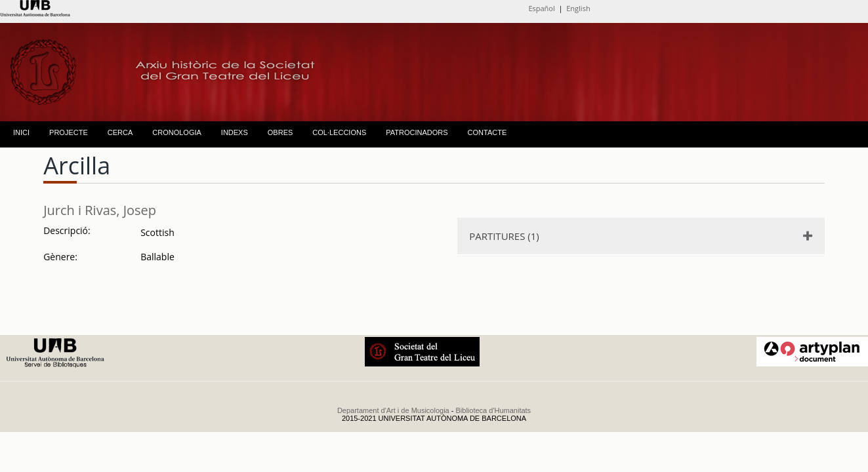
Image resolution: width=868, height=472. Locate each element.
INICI (21, 132)
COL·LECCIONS (339, 132)
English (578, 8)
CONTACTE (487, 132)
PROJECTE (69, 132)
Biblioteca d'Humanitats (494, 410)
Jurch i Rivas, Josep (100, 210)
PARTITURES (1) (504, 236)
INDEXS (235, 132)
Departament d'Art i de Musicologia (393, 410)
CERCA (120, 132)
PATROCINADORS (417, 132)
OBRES (280, 132)
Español (541, 8)
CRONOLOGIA (177, 132)
